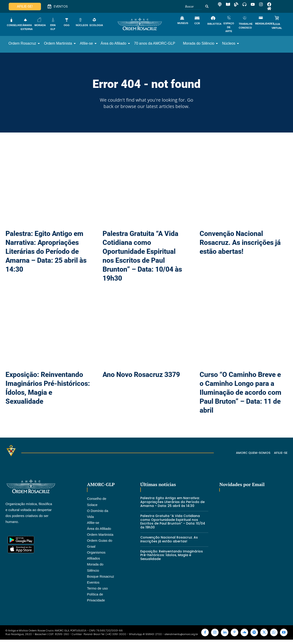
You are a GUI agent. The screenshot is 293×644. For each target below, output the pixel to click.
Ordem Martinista (59, 43)
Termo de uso (97, 591)
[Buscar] (193, 7)
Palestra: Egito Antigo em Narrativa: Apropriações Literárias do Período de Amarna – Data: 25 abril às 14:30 (46, 254)
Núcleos (229, 43)
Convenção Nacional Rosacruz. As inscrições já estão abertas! (240, 245)
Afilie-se (87, 43)
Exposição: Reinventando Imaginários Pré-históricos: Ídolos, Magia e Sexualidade (172, 558)
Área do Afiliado (114, 43)
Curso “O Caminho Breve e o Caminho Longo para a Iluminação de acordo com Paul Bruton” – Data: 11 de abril (240, 395)
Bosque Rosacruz (100, 579)
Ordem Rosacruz (23, 43)
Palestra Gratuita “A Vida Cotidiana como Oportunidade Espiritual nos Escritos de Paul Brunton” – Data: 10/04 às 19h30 (173, 524)
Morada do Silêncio (199, 43)
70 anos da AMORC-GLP (155, 43)
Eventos (93, 585)
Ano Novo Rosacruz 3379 (141, 377)
